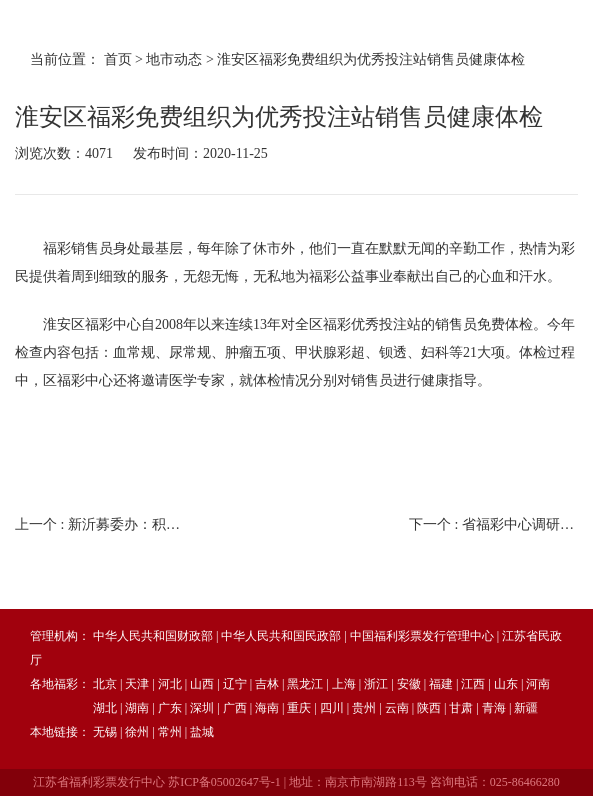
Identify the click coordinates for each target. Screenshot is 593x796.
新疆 (526, 708)
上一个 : (99, 524)
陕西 (429, 708)
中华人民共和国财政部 (153, 636)
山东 (506, 684)
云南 (397, 708)
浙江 (376, 684)
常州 (170, 732)
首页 (118, 59)
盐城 (202, 732)
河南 (538, 684)
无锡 (105, 732)
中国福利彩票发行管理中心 (422, 636)
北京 (105, 684)
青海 (494, 708)
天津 (137, 684)
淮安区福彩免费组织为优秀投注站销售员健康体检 (371, 59)
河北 (170, 684)
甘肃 (461, 708)
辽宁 (235, 684)
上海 (344, 684)
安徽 (409, 684)
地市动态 (174, 59)
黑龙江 (305, 684)
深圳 (202, 708)
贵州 (364, 708)
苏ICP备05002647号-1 (224, 782)
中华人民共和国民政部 (281, 636)
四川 (332, 708)
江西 (473, 684)
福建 (441, 684)
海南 (267, 708)
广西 (235, 708)
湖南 (137, 708)
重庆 (299, 708)
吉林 (267, 684)
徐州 (137, 732)
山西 (202, 684)
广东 (170, 708)
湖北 (105, 708)
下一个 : (493, 524)
